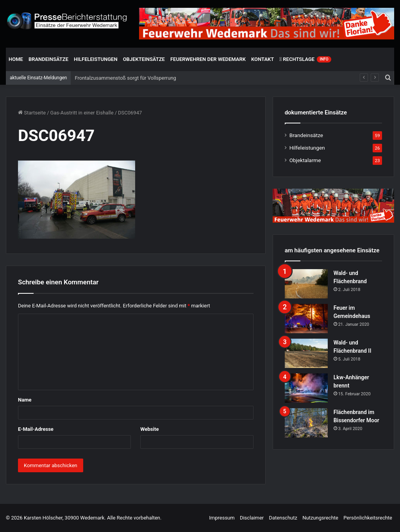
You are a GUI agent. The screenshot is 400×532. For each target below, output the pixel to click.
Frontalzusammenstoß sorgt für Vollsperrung (125, 78)
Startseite (32, 113)
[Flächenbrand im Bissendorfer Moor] (306, 423)
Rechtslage (305, 59)
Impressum (222, 518)
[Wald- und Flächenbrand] (306, 284)
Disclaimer (252, 518)
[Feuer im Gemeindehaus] (306, 319)
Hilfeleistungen (96, 59)
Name (25, 400)
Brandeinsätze (48, 59)
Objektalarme (305, 160)
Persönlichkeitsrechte (368, 518)
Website (149, 429)
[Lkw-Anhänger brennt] (306, 388)
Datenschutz (283, 518)
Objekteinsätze (144, 59)
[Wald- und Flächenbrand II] (306, 353)
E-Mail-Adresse (36, 429)
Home (16, 59)
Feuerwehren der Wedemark (208, 59)
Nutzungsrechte (320, 518)
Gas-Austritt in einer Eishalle (82, 113)
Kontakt (262, 59)
